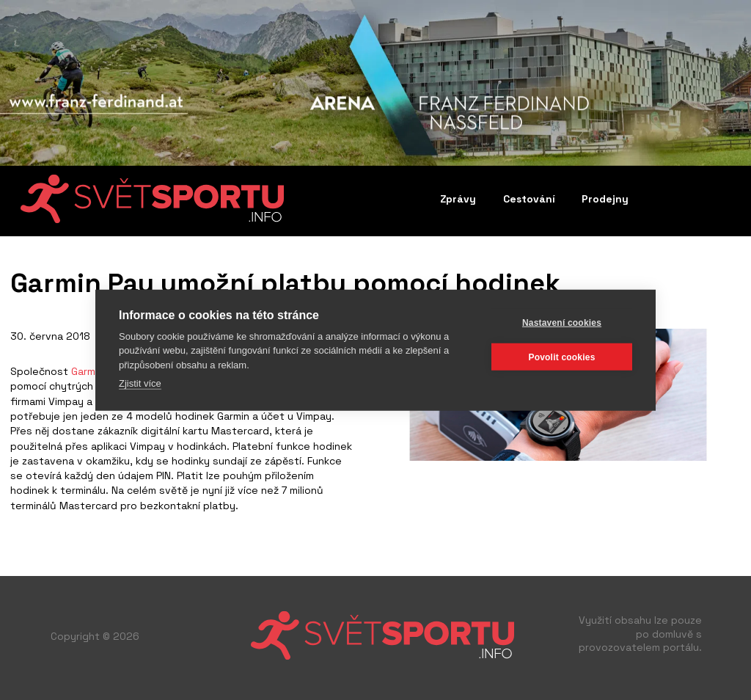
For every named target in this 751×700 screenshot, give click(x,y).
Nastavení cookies (562, 322)
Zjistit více (140, 383)
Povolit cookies (561, 357)
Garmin (87, 371)
